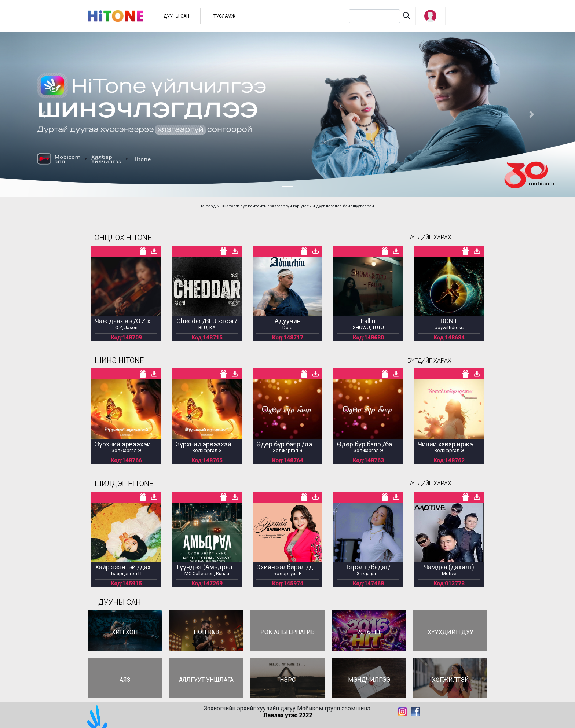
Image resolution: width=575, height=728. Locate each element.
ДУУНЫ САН (176, 16)
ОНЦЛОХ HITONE (123, 238)
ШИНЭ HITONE (119, 360)
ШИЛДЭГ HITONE (124, 484)
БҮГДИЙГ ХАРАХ (429, 237)
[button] (430, 16)
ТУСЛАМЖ (224, 16)
